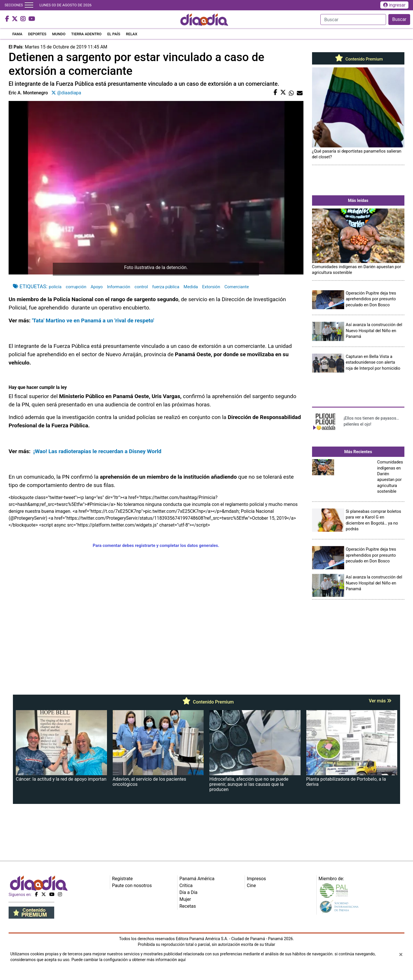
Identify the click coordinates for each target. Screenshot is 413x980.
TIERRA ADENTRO (86, 34)
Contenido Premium (358, 59)
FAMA (17, 34)
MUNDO (59, 34)
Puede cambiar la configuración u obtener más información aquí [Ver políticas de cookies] (128, 960)
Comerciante (236, 287)
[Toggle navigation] (29, 5)
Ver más (380, 701)
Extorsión (211, 287)
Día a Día (189, 892)
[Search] (353, 20)
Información (119, 287)
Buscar (399, 19)
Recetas (188, 906)
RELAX (132, 34)
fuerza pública (166, 287)
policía (55, 287)
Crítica (186, 885)
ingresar (394, 5)
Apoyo (97, 287)
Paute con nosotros (132, 885)
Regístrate (122, 879)
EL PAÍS (114, 34)
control (141, 287)
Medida (191, 287)
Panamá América (197, 879)
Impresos (257, 879)
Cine (252, 885)
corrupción (76, 287)
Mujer (185, 899)
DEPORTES (37, 34)
